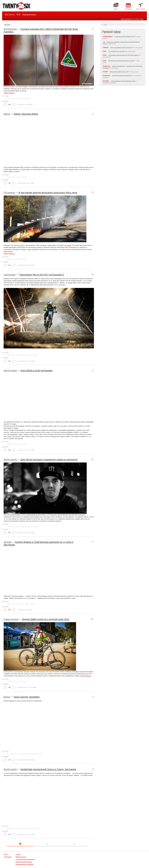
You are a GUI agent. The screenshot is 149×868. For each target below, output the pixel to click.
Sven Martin (11, 444)
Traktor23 (106, 48)
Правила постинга (21, 857)
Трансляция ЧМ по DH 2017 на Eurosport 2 (42, 275)
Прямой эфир (111, 32)
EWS (25, 444)
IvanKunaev (10, 275)
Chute (105, 51)
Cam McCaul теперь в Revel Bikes (122, 76)
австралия (27, 98)
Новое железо (11, 619)
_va (104, 42)
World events (10, 370)
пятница (24, 259)
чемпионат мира (26, 527)
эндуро (27, 604)
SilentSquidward (108, 37)
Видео (7, 114)
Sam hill (9, 527)
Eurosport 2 (26, 355)
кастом (13, 98)
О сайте (18, 854)
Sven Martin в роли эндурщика (36, 370)
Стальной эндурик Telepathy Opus (124, 37)
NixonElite (106, 81)
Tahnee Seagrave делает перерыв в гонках (123, 81)
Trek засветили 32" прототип (116, 51)
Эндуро (8, 542)
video (14, 177)
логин (142, 19)
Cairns (17, 828)
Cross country (13, 754)
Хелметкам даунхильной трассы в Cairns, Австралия (48, 769)
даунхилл (36, 527)
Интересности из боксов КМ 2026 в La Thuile (121, 61)
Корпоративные (29, 15)
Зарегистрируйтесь (126, 19)
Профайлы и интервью (109, 83)
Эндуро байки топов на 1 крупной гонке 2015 (46, 619)
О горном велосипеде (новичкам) (25, 859)
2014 (37, 828)
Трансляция (11, 355)
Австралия (24, 177)
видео (32, 604)
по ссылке (68, 245)
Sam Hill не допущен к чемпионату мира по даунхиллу (49, 460)
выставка (19, 98)
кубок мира (23, 828)
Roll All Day (115, 68)
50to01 (9, 177)
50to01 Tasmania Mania (26, 114)
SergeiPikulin (10, 29)
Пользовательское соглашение (24, 864)
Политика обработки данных (24, 862)
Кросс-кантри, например (27, 697)
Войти (6, 854)
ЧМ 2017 (18, 355)
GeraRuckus (106, 66)
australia (31, 754)
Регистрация (8, 857)
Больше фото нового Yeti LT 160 (119, 72)
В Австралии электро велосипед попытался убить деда (48, 193)
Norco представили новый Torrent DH (121, 48)
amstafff (105, 72)
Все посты (10, 15)
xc (7, 754)
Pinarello (17, 259)
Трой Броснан (19, 604)
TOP (18, 15)
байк (14, 681)
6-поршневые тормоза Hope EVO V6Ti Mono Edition (123, 55)
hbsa (8, 98)
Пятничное (9, 193)
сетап (18, 681)
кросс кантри (23, 754)
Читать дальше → (10, 93)
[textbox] (50, 25)
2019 (18, 177)
